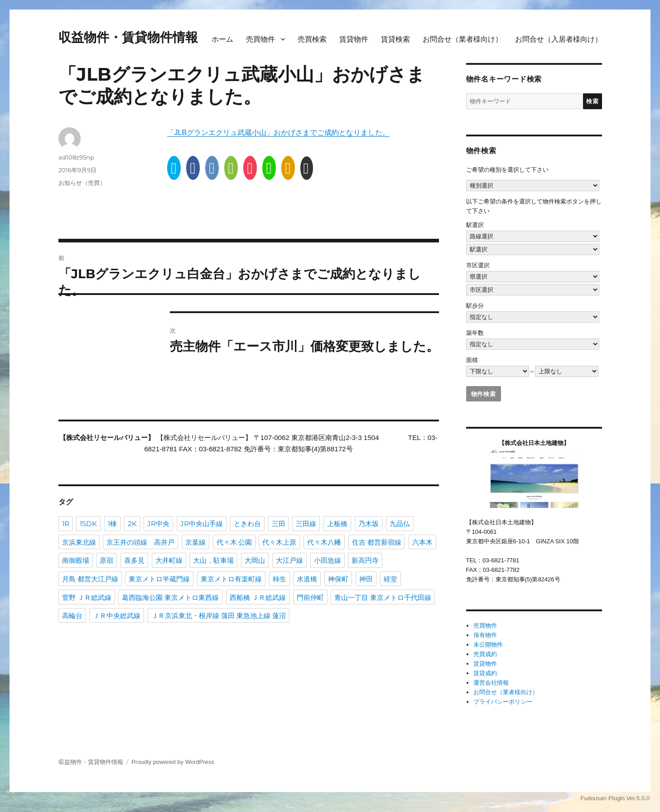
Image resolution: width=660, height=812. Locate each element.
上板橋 (337, 523)
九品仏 (400, 523)
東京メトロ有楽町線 (231, 578)
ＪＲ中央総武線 (117, 615)
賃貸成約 (485, 673)
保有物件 (485, 635)
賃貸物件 (354, 39)
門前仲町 (310, 597)
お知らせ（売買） (82, 183)
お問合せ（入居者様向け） (559, 39)
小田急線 (328, 560)
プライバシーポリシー (503, 702)
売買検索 (312, 39)
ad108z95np (76, 157)
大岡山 (255, 560)
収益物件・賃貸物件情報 (128, 37)
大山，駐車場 (213, 560)
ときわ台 (247, 523)
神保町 (338, 578)
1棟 (112, 523)
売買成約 (485, 654)
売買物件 (260, 39)
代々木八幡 (324, 542)
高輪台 (72, 615)
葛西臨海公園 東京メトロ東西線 (170, 597)
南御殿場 (76, 560)
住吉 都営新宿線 (377, 542)
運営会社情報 (491, 683)
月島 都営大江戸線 (90, 578)
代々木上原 (279, 542)
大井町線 (169, 560)
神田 (366, 578)
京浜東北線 (79, 542)
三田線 (306, 523)
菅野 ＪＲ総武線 (87, 597)
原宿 (106, 560)
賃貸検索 (395, 39)
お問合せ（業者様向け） (462, 39)
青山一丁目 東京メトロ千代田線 (383, 597)
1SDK (88, 523)
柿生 (279, 578)
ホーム (222, 39)
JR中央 (158, 523)
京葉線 (195, 542)
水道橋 (307, 578)
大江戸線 (289, 560)
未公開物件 (488, 645)
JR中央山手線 (202, 523)
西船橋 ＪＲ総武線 (258, 597)
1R (66, 523)
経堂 (390, 578)
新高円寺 (365, 560)
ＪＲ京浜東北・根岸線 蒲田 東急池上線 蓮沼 (219, 615)
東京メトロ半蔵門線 (159, 578)
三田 (279, 523)
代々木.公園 (234, 542)
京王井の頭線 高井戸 (140, 542)
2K (132, 523)
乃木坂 (369, 523)
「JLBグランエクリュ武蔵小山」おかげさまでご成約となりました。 (279, 133)
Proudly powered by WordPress (173, 762)
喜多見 (134, 560)
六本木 (422, 542)
